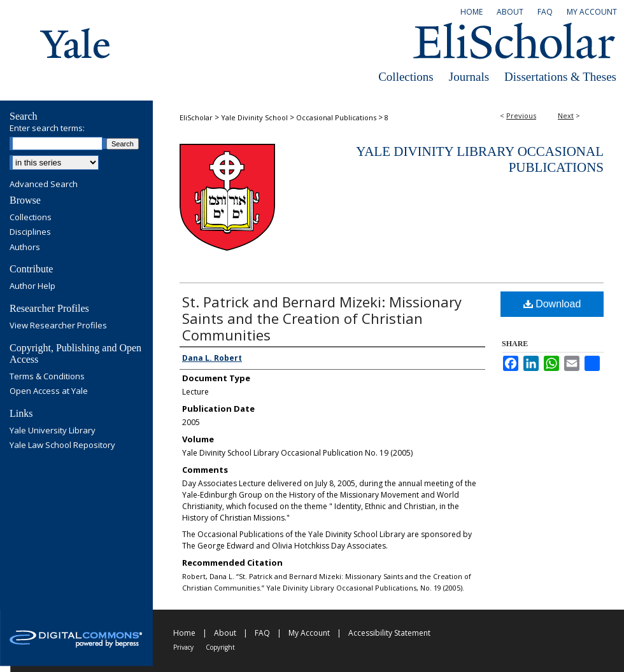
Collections (406, 77)
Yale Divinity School (254, 117)
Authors (25, 248)
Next (566, 115)
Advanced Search (44, 184)
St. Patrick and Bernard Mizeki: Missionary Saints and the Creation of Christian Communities (322, 318)
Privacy (183, 647)
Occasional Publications (336, 117)
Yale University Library (53, 431)
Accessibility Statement (389, 633)
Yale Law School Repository (62, 445)
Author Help (32, 286)
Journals (469, 77)
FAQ (262, 633)
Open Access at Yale (49, 391)
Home (184, 633)
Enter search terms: (47, 128)
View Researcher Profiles (58, 326)
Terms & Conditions (47, 377)
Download (552, 304)
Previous (521, 115)
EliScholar (196, 117)
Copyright (220, 647)
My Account (309, 633)
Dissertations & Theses (560, 77)
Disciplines (30, 232)
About (225, 633)
